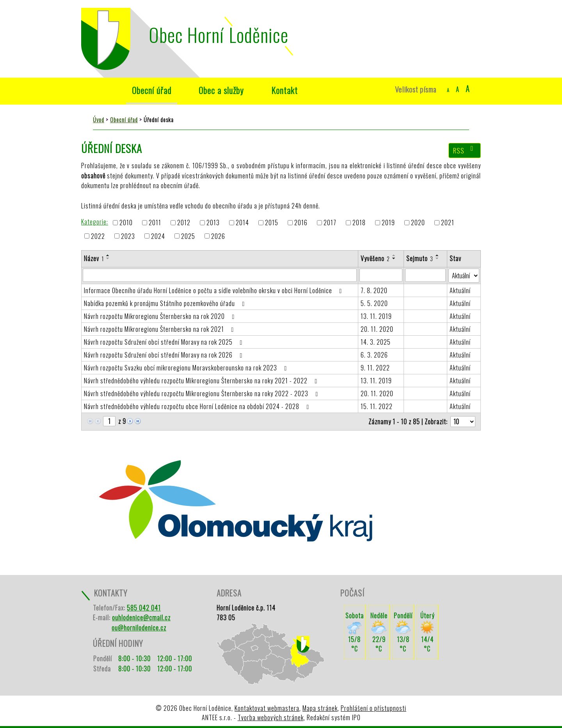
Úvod (100, 90)
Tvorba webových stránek (271, 717)
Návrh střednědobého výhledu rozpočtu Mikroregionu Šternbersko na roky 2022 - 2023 (202, 393)
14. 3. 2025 (376, 342)
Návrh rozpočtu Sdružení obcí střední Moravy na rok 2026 (165, 355)
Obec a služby (221, 90)
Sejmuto (420, 258)
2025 (188, 236)
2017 (330, 223)
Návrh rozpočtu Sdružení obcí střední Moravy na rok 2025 (165, 342)
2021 (448, 223)
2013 (213, 223)
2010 (126, 223)
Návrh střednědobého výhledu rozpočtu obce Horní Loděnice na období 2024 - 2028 (198, 406)
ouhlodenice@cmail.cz (141, 618)
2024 (158, 236)
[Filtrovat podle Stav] (464, 276)
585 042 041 (144, 608)
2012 (184, 223)
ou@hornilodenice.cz (139, 628)
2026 (218, 236)
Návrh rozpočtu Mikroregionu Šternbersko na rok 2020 (161, 316)
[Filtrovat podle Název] (220, 275)
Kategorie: (95, 222)
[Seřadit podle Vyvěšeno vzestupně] (394, 255)
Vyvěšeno (375, 258)
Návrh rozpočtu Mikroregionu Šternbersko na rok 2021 (160, 329)
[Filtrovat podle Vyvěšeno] (381, 275)
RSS (465, 150)
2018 (359, 223)
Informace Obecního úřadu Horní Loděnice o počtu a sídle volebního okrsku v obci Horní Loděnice (214, 290)
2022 (98, 236)
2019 (388, 223)
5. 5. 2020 (374, 303)
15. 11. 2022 (377, 406)
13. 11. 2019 (376, 316)
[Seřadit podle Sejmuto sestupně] (438, 258)
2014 (242, 223)
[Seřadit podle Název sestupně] (108, 258)
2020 (418, 223)
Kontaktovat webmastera (267, 708)
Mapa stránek (320, 708)
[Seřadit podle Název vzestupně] (108, 255)
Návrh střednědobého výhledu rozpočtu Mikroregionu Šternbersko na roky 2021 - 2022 (202, 381)
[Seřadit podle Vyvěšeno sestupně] (394, 258)
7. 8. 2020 (374, 290)
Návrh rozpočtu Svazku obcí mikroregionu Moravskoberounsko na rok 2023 (187, 368)
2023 (128, 236)
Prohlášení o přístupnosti (373, 708)
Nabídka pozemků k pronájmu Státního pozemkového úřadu (166, 303)
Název (94, 258)
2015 (272, 223)
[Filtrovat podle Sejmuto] (425, 275)
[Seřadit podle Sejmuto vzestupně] (438, 255)
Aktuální (460, 290)
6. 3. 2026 (374, 355)
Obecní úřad (152, 90)
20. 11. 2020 (377, 329)
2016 (301, 223)
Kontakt (285, 90)
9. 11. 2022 (375, 368)
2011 (155, 223)
